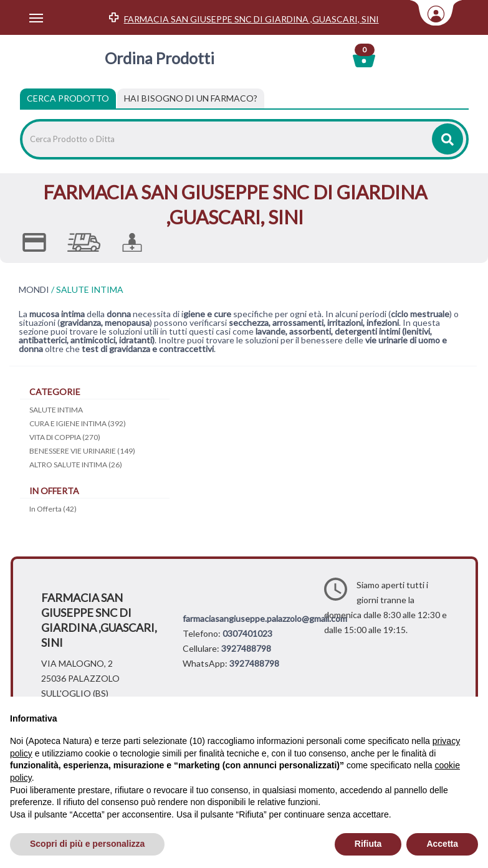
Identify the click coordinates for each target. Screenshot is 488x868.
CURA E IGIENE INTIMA (78, 423)
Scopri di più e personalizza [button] (87, 844)
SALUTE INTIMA (56, 410)
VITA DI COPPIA (65, 437)
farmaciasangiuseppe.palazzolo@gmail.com (265, 618)
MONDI (34, 290)
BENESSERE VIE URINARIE (82, 451)
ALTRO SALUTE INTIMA (76, 465)
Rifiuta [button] (368, 844)
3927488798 (246, 648)
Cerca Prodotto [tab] (68, 98)
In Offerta (53, 509)
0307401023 (247, 633)
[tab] (191, 98)
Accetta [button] (442, 844)
